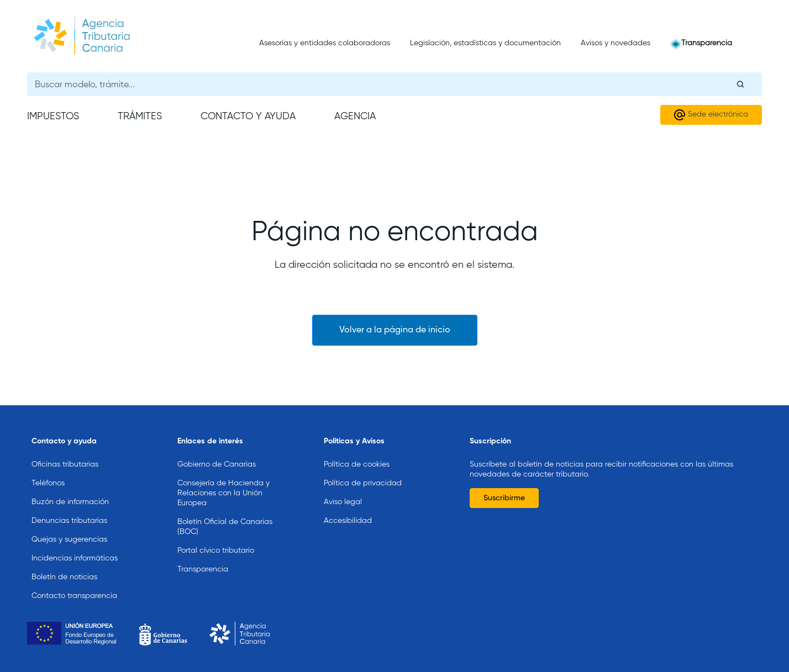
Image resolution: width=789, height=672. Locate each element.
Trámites (140, 117)
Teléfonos (48, 483)
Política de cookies (357, 464)
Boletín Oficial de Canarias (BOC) (225, 527)
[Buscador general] (394, 84)
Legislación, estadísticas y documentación (485, 43)
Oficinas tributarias (65, 464)
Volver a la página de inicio (395, 330)
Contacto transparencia (74, 596)
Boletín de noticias (64, 577)
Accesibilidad (348, 521)
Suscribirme (504, 498)
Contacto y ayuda (248, 117)
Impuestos (53, 117)
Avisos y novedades (616, 43)
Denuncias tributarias (69, 521)
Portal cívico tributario (216, 551)
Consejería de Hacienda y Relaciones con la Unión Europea (223, 493)
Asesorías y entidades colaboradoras (325, 43)
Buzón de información (70, 502)
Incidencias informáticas (75, 558)
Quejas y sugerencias (69, 539)
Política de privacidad (363, 483)
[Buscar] (740, 84)
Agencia (355, 117)
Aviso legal (343, 502)
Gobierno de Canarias (217, 464)
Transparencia (707, 43)
